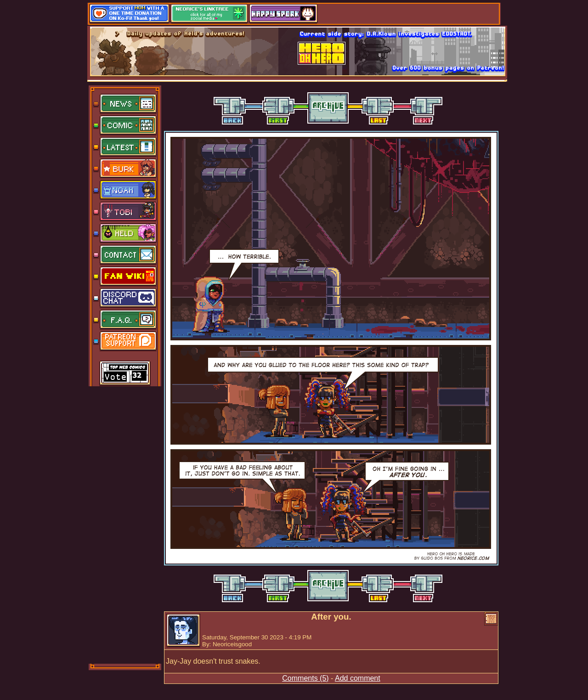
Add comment (358, 678)
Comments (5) (305, 678)
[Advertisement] (125, 524)
